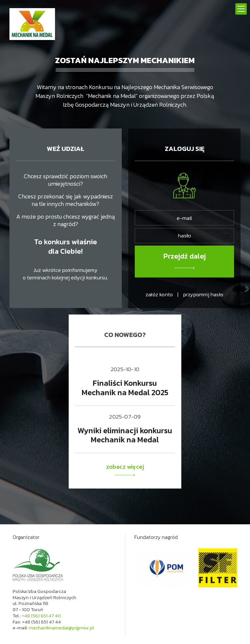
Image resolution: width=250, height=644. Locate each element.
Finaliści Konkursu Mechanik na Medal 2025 (125, 388)
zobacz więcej (125, 470)
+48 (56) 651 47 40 (41, 616)
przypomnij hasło (203, 294)
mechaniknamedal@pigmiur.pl (62, 628)
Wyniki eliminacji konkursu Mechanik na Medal (125, 435)
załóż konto (159, 294)
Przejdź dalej (185, 256)
